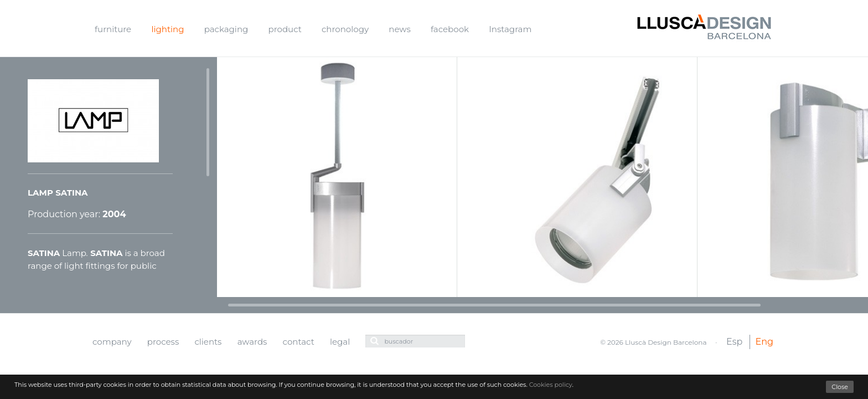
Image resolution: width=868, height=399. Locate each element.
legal (340, 342)
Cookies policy (551, 385)
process (163, 342)
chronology (345, 29)
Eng (764, 342)
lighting (167, 29)
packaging (226, 29)
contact (299, 342)
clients (208, 342)
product (285, 29)
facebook (450, 29)
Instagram (510, 29)
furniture (113, 29)
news (399, 29)
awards (252, 342)
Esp (734, 342)
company (112, 342)
